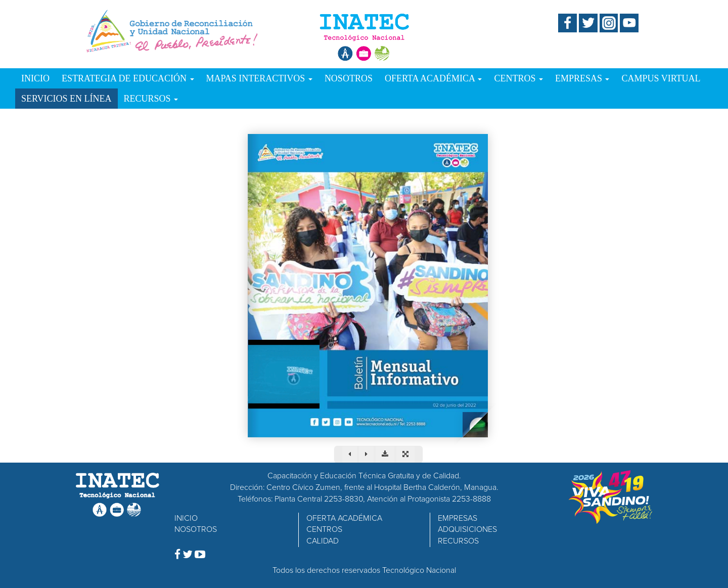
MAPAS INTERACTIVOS (259, 78)
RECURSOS (151, 99)
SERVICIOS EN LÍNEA (66, 99)
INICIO (35, 78)
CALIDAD (323, 541)
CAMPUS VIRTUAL (661, 78)
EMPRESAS (582, 78)
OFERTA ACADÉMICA (434, 78)
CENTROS (518, 78)
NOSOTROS (349, 78)
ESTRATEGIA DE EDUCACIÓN (128, 78)
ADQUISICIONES (467, 529)
